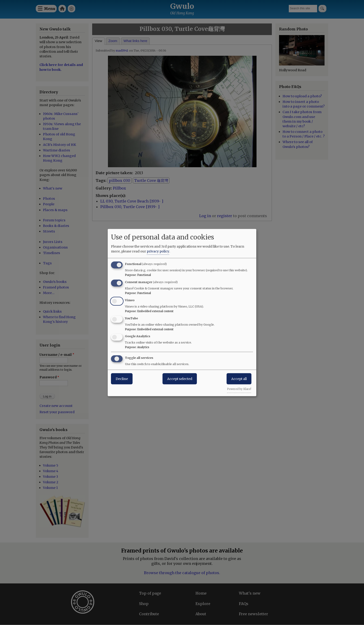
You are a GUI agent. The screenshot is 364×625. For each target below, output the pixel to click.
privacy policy (158, 251)
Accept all (239, 379)
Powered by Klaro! (239, 389)
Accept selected (180, 379)
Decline (122, 379)
